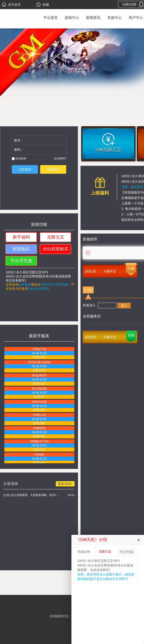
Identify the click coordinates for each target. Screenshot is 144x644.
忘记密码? (60, 158)
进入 (124, 305)
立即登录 (25, 169)
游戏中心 (72, 18)
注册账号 (53, 169)
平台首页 (51, 18)
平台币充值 (21, 261)
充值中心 (115, 18)
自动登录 (19, 158)
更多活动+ (65, 484)
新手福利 (21, 237)
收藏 (43, 5)
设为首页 (11, 5)
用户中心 (136, 18)
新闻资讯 (93, 18)
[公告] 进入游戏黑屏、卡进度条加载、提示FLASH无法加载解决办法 (32, 495)
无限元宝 (56, 237)
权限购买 (21, 249)
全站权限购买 (56, 249)
